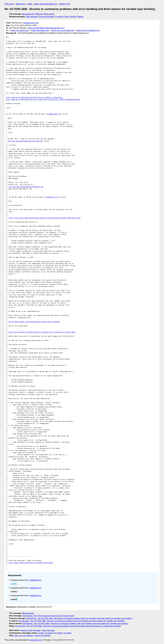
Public (30, 4)
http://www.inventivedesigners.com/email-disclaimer (31, 563)
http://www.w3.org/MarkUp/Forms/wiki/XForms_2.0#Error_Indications (34, 98)
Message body (28, 14)
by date (41, 633)
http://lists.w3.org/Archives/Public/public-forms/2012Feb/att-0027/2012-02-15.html (45, 218)
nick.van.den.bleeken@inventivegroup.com (26, 187)
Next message (32, 17)
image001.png (35, 596)
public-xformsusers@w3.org (46, 4)
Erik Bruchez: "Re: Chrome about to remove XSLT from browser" (49, 616)
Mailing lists (20, 4)
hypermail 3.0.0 (36, 640)
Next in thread (70, 17)
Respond (39, 14)
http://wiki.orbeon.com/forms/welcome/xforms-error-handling (34, 322)
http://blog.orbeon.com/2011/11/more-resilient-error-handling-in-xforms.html (42, 332)
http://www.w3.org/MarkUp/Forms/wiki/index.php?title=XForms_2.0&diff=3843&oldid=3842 (43, 100)
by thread (49, 633)
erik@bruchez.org (31, 23)
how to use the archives (24, 635)
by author (68, 633)
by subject (58, 633)
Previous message (47, 17)
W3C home (9, 4)
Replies (80, 17)
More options (49, 14)
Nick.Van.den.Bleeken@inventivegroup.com (46, 28)
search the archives (43, 635)
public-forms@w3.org (20, 30)
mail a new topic (48, 630)
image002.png (35, 580)
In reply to (59, 17)
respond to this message (30, 630)
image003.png (35, 588)
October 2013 (65, 4)
